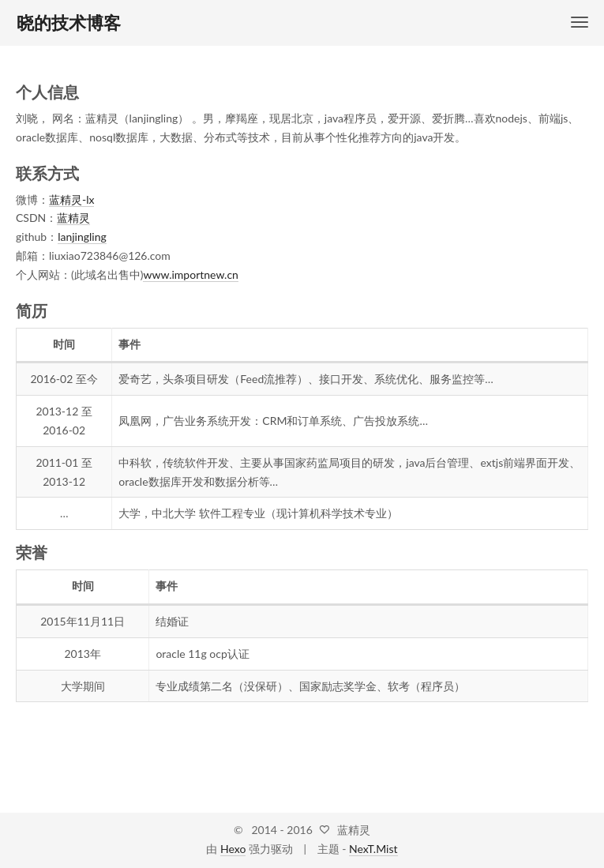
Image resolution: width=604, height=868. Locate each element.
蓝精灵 (73, 218)
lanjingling (82, 237)
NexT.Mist (373, 849)
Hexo (233, 849)
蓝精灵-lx (71, 199)
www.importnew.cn (190, 274)
